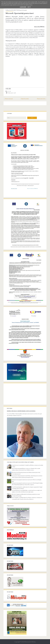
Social (9, 91)
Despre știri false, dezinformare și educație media (21, 409)
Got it (29, 7)
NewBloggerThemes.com (35, 643)
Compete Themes (18, 643)
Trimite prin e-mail (11, 93)
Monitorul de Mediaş (30, 640)
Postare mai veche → (41, 99)
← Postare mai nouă (8, 99)
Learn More (23, 7)
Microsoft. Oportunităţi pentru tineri (20, 13)
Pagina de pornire (25, 99)
